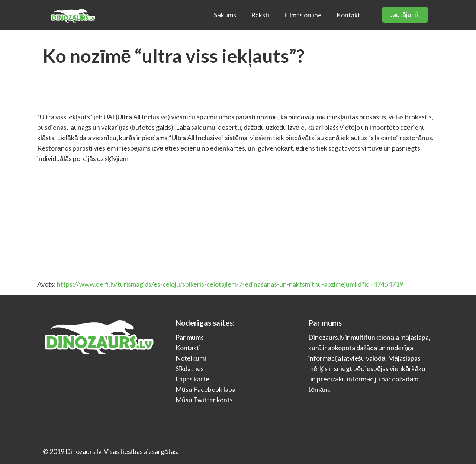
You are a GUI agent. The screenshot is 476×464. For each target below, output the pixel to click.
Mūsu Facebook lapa (205, 389)
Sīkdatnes (190, 368)
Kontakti (188, 348)
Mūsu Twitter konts (204, 400)
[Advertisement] (238, 221)
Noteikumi (191, 358)
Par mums (190, 337)
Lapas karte (192, 379)
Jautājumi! (405, 14)
